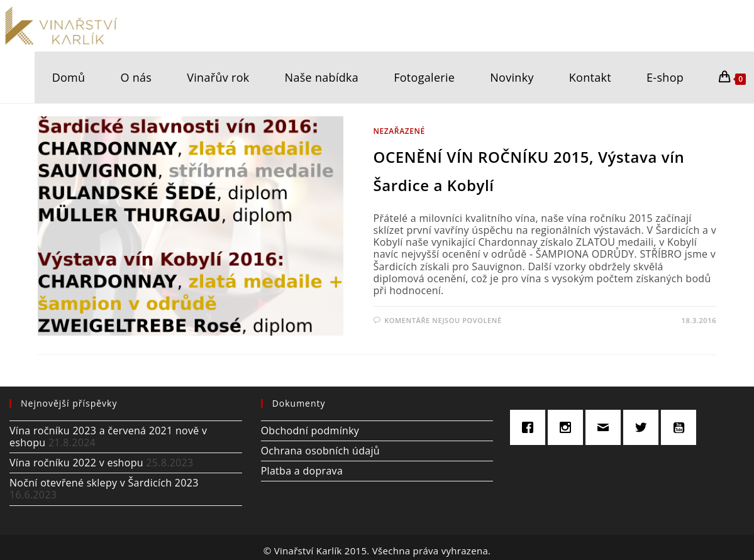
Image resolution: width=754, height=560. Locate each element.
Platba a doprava (302, 471)
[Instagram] (568, 427)
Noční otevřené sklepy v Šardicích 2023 (104, 483)
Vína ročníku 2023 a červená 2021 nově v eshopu (108, 436)
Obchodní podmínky (310, 431)
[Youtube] (682, 427)
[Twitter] (644, 427)
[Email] (606, 427)
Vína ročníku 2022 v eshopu (76, 463)
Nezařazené (399, 131)
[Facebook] (531, 427)
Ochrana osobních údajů (320, 451)
